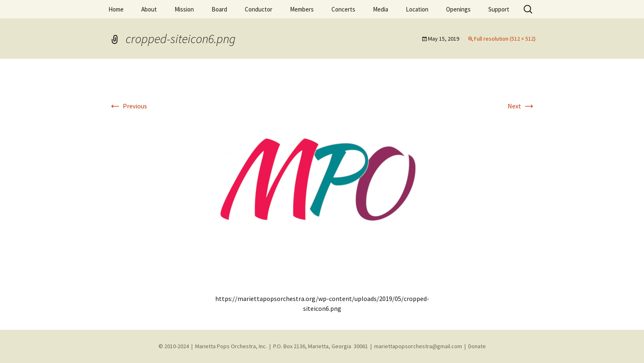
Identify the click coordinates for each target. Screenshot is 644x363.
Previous (128, 106)
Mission (184, 9)
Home (116, 9)
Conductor (259, 9)
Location (417, 9)
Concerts (343, 9)
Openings (458, 9)
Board (219, 9)
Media (381, 9)
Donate (477, 346)
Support (499, 9)
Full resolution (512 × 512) (505, 39)
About (149, 9)
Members (302, 9)
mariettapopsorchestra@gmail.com (418, 346)
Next (522, 106)
